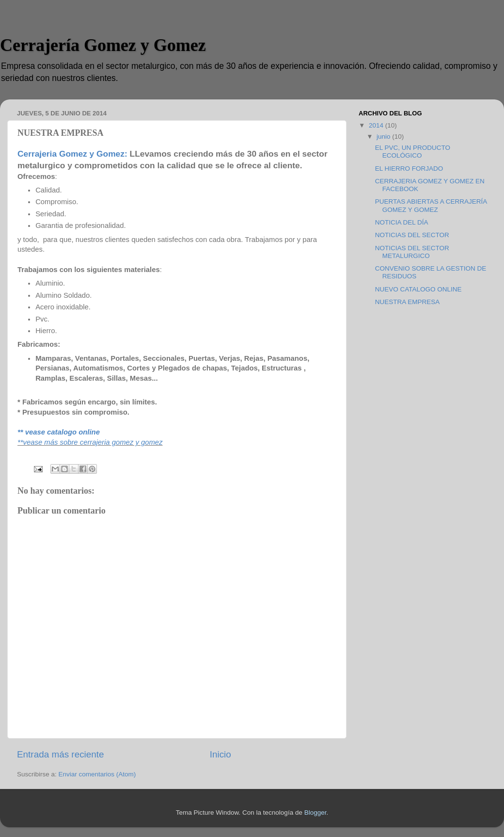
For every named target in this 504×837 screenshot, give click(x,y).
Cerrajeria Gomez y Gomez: (72, 154)
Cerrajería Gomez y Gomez (103, 45)
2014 (377, 125)
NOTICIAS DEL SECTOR (412, 235)
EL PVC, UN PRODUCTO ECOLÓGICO (413, 152)
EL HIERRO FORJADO (409, 169)
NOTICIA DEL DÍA (402, 222)
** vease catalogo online (59, 432)
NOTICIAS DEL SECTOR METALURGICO (412, 252)
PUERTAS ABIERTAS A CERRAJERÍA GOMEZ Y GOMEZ (431, 205)
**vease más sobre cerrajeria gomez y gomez (90, 442)
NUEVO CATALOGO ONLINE (418, 289)
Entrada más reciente (61, 754)
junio (384, 137)
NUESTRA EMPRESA (408, 302)
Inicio (220, 754)
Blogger (315, 813)
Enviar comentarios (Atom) (97, 774)
